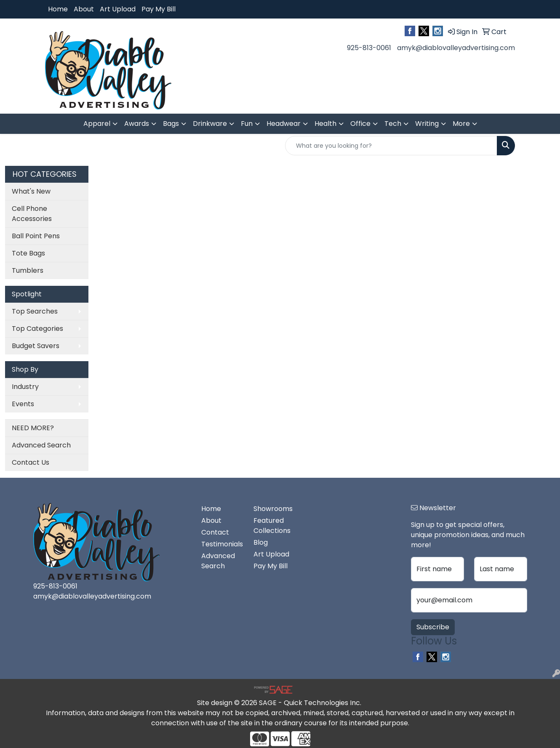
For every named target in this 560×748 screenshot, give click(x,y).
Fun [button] (247, 124)
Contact (215, 532)
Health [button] (325, 124)
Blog (261, 542)
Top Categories (37, 329)
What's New (31, 191)
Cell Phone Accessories (32, 214)
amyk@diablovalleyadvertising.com (456, 48)
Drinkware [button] (210, 124)
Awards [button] (137, 124)
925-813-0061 (369, 48)
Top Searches (35, 311)
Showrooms (273, 509)
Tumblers (28, 270)
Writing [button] (427, 124)
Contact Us (31, 462)
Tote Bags (28, 253)
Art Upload (118, 9)
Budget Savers (36, 346)
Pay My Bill (159, 9)
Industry (25, 387)
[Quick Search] (391, 146)
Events (23, 404)
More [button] (461, 124)
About (84, 9)
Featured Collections (272, 526)
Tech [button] (393, 124)
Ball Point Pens (36, 236)
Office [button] (360, 124)
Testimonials (222, 544)
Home (58, 9)
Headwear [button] (284, 124)
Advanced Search (41, 445)
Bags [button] (171, 124)
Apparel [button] (97, 124)
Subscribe (433, 627)
